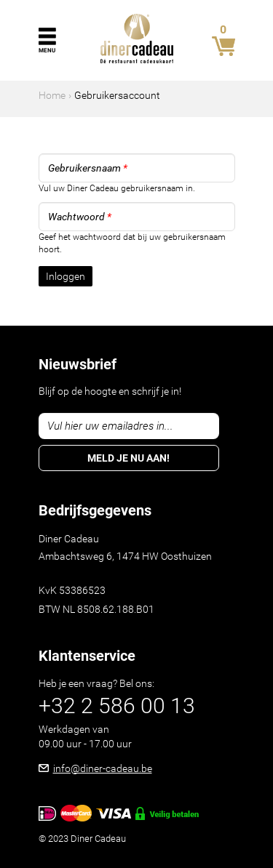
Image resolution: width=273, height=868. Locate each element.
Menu (47, 51)
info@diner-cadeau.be (103, 768)
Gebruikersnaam (88, 168)
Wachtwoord (80, 217)
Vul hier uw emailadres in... (110, 426)
